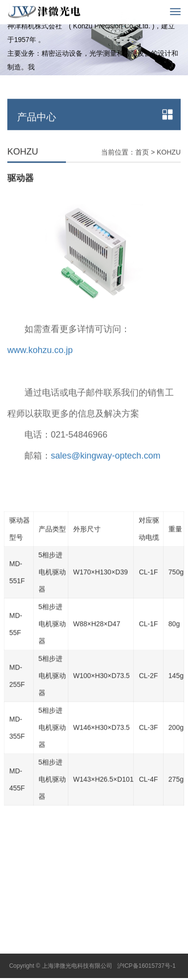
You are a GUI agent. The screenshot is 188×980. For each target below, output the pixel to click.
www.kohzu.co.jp (40, 364)
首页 (142, 165)
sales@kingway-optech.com (105, 469)
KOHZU (169, 165)
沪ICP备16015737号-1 (146, 966)
